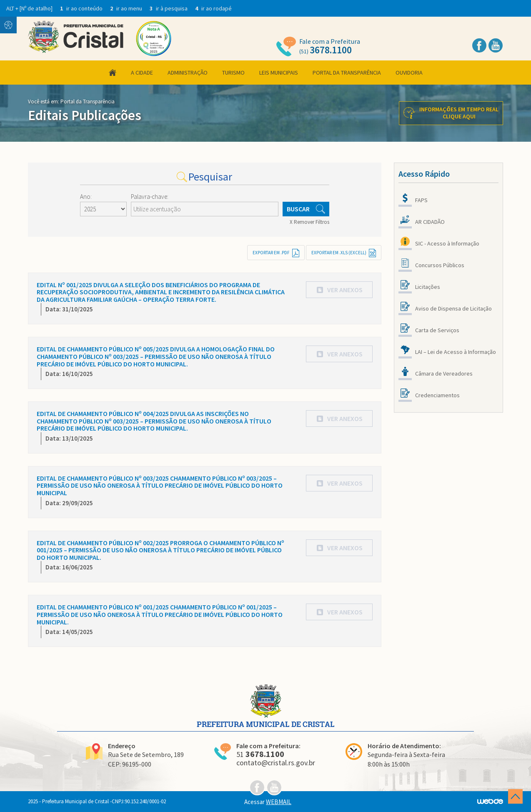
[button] (339, 290)
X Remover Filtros (309, 222)
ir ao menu (127, 8)
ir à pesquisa (169, 8)
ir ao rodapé (213, 8)
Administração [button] (188, 73)
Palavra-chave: (150, 197)
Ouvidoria (409, 73)
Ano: (86, 197)
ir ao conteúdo (82, 8)
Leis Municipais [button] (279, 73)
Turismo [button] (233, 73)
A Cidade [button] (142, 73)
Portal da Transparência (347, 73)
